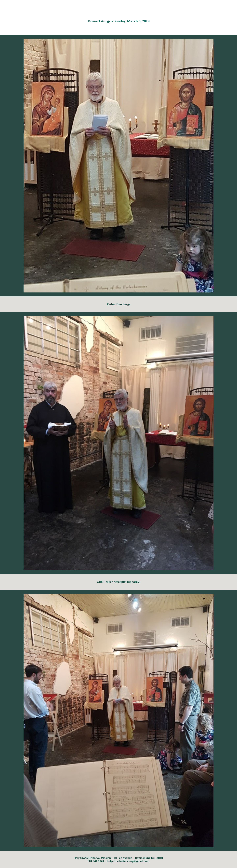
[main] (118, 19)
